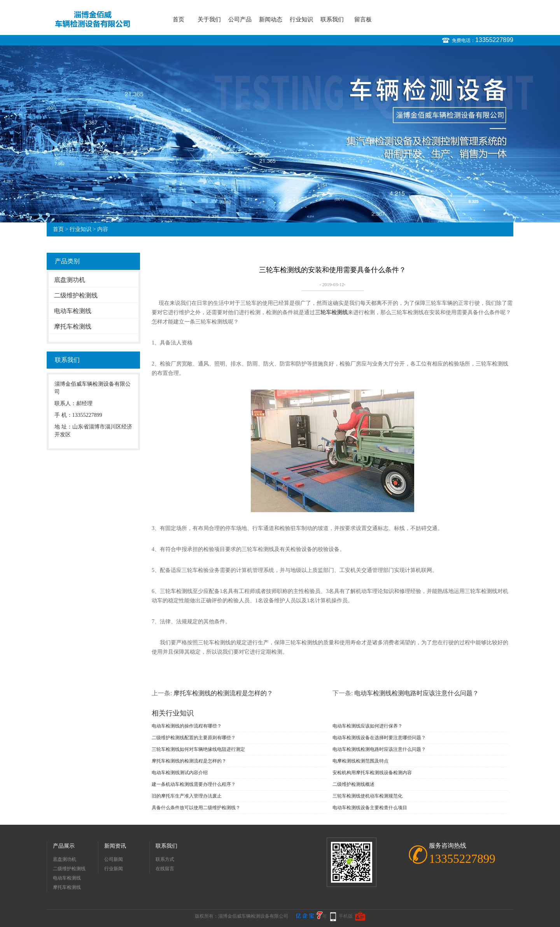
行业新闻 (114, 869)
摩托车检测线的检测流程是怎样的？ (223, 693)
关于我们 (209, 19)
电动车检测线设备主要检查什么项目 (370, 808)
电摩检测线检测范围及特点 (360, 761)
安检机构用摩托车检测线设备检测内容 (372, 773)
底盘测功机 (70, 280)
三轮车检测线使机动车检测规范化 (367, 796)
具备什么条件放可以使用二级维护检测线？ (196, 808)
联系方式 (165, 859)
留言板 (363, 19)
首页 (178, 19)
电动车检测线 (73, 311)
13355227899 (494, 40)
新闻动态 (271, 19)
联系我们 (332, 19)
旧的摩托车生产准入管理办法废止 (187, 796)
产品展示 (64, 846)
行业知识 (301, 19)
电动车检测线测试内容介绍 (180, 773)
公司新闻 (114, 859)
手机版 (346, 916)
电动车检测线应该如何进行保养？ (367, 726)
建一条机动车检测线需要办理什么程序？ (194, 784)
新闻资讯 (115, 846)
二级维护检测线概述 (353, 784)
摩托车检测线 (73, 326)
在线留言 (165, 869)
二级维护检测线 (76, 295)
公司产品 (240, 19)
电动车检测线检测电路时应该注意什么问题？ (416, 693)
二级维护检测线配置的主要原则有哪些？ (194, 738)
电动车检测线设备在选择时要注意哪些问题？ (379, 738)
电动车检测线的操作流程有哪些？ (187, 726)
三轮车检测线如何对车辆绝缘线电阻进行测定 (198, 749)
